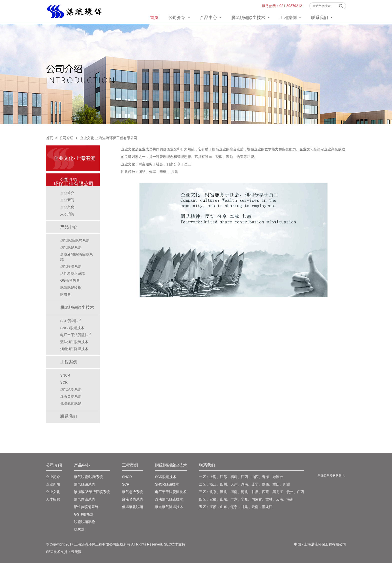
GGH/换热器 (70, 280)
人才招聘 (67, 214)
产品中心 (211, 18)
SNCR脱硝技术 (72, 328)
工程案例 (290, 18)
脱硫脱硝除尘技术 (250, 18)
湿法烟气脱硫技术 (74, 342)
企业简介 (67, 193)
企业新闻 (67, 200)
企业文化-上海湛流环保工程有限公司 (109, 138)
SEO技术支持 (175, 544)
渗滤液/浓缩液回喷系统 (76, 257)
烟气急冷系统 (71, 389)
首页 (154, 18)
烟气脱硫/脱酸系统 (75, 240)
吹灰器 (65, 294)
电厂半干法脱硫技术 (76, 335)
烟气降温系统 (71, 266)
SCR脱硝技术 (71, 321)
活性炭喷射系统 (72, 273)
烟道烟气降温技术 (74, 349)
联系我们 (322, 18)
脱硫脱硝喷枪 (71, 287)
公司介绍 (179, 18)
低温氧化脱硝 (71, 403)
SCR (64, 382)
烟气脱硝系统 (71, 247)
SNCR (65, 375)
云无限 (76, 552)
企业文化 (67, 207)
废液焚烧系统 (71, 396)
